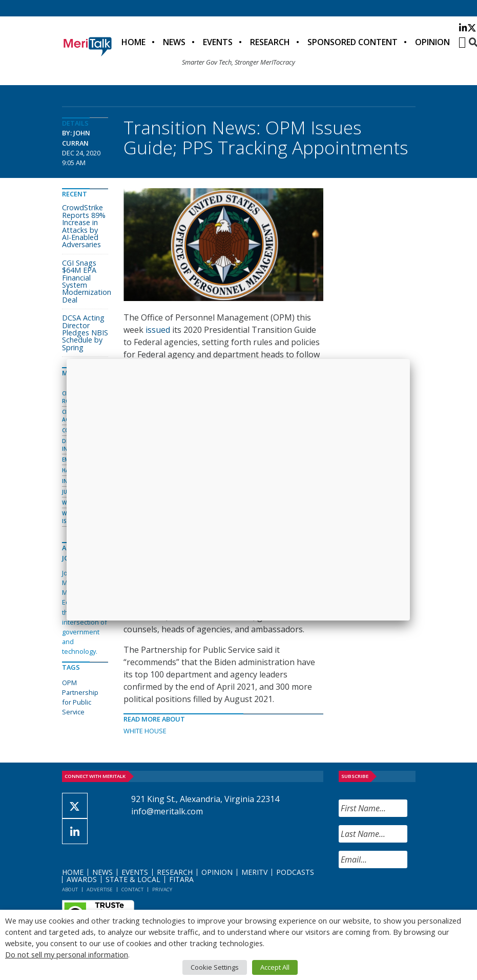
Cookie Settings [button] (215, 967)
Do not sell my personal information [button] (67, 954)
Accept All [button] (275, 967)
